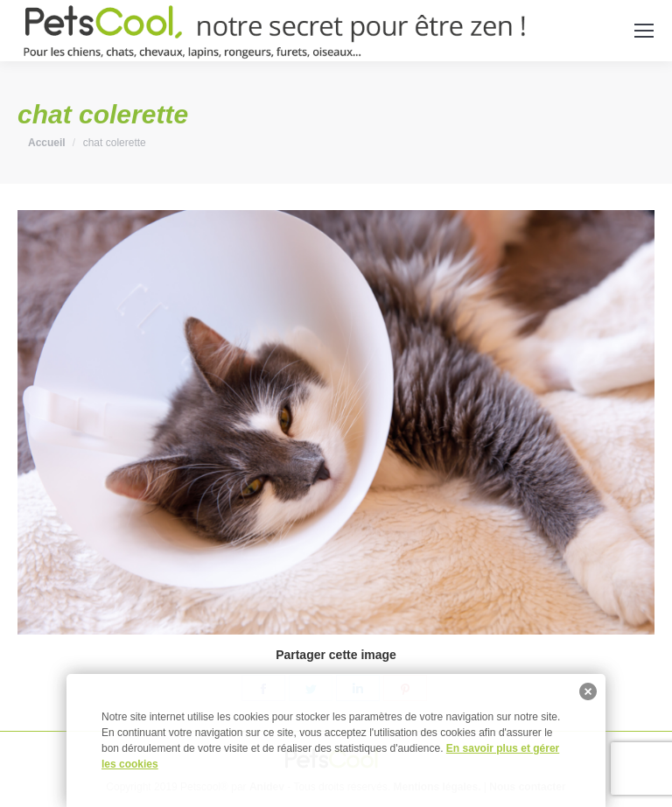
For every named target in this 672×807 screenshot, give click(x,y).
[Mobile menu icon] (644, 31)
